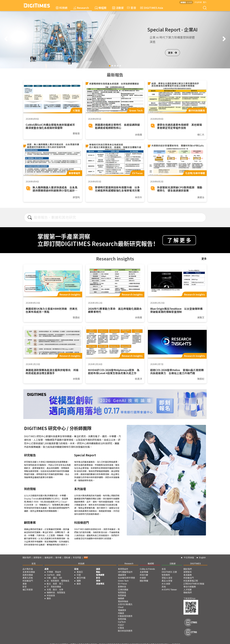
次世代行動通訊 (125, 604)
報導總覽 (100, 575)
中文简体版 (189, 558)
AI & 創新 (166, 584)
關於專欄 (144, 581)
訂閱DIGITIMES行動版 (194, 584)
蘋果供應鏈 (28, 575)
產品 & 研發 (167, 581)
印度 (79, 575)
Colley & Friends (147, 569)
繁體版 (183, 2)
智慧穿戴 (122, 619)
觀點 (98, 572)
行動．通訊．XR (54, 578)
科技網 (62, 8)
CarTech (122, 622)
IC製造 (121, 628)
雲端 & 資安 (167, 578)
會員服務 (188, 575)
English (202, 558)
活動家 (118, 8)
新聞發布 (38, 558)
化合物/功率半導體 (126, 578)
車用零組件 (123, 569)
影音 (131, 8)
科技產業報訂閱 (191, 581)
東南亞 (80, 572)
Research (81, 8)
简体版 (189, 2)
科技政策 (51, 595)
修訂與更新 (28, 590)
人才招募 (188, 590)
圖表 (49, 598)
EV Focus (122, 584)
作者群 (143, 578)
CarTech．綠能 (54, 575)
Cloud (121, 607)
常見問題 (77, 558)
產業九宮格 (28, 578)
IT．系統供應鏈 (54, 587)
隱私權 (67, 558)
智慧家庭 (122, 595)
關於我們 (27, 558)
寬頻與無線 (123, 601)
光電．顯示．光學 (55, 590)
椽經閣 (101, 8)
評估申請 (198, 2)
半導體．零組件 (54, 572)
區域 (76, 569)
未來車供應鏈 (29, 572)
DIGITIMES (196, 564)
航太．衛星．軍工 (55, 584)
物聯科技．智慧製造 (56, 593)
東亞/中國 (81, 578)
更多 (172, 53)
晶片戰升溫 (28, 569)
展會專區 (100, 584)
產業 (46, 569)
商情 (98, 581)
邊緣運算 (122, 575)
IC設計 (121, 625)
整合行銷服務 (190, 587)
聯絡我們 (188, 593)
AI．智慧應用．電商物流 (58, 581)
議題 (98, 569)
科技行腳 (144, 575)
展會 (25, 584)
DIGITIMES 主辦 (169, 572)
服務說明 (49, 558)
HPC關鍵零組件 (125, 572)
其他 (164, 587)
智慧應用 (166, 575)
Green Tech (123, 581)
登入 (205, 2)
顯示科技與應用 (125, 631)
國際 (79, 581)
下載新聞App (189, 598)
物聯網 (121, 598)
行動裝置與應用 (125, 616)
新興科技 (122, 587)
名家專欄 (144, 572)
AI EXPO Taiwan (169, 590)
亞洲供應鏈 (123, 590)
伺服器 (121, 613)
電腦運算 (122, 610)
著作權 (58, 558)
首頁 (34, 564)
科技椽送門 (28, 581)
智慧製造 (122, 593)
